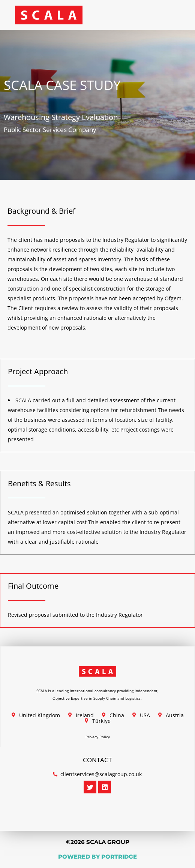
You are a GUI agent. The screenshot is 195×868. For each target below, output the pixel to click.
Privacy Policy (98, 737)
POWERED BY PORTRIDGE (97, 857)
